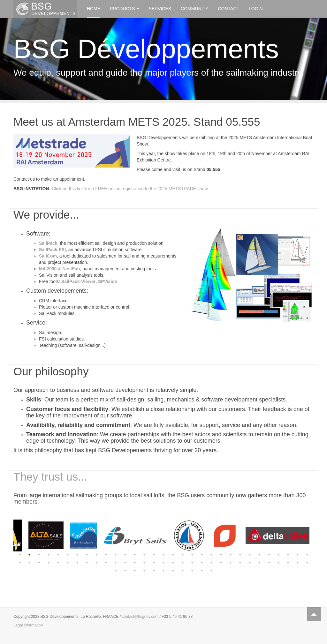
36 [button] (58, 563)
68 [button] (163, 571)
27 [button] (269, 555)
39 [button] (87, 563)
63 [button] (116, 571)
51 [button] (202, 563)
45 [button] (144, 563)
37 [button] (68, 563)
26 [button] (259, 555)
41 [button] (106, 563)
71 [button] (192, 571)
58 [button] (269, 563)
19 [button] (192, 555)
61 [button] (298, 563)
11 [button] (116, 555)
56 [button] (250, 563)
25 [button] (250, 555)
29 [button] (288, 555)
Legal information (28, 625)
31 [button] (307, 555)
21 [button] (211, 555)
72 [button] (202, 571)
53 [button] (221, 563)
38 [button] (77, 563)
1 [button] (20, 555)
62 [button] (307, 563)
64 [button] (125, 571)
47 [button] (163, 563)
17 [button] (173, 555)
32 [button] (20, 563)
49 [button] (183, 563)
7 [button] (77, 555)
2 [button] (29, 555)
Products (125, 9)
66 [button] (144, 571)
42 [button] (116, 563)
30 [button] (298, 555)
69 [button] (173, 571)
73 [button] (211, 571)
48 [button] (173, 563)
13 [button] (135, 555)
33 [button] (29, 563)
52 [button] (211, 563)
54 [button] (231, 563)
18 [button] (183, 555)
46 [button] (154, 563)
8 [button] (87, 555)
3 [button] (39, 555)
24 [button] (240, 555)
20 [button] (202, 555)
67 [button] (154, 571)
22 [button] (221, 555)
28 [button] (278, 555)
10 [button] (106, 555)
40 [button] (96, 563)
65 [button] (135, 571)
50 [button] (192, 563)
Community (194, 9)
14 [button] (144, 555)
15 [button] (154, 555)
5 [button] (58, 555)
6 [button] (68, 555)
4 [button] (49, 555)
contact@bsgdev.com (140, 617)
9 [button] (96, 555)
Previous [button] (9, 535)
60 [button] (288, 563)
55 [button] (240, 563)
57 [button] (259, 563)
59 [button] (278, 563)
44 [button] (135, 563)
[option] (33, 535)
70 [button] (183, 571)
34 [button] (39, 563)
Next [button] (318, 535)
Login (256, 9)
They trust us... (50, 477)
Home (94, 9)
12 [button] (125, 555)
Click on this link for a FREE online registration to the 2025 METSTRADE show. (130, 189)
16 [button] (163, 555)
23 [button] (231, 555)
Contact (228, 9)
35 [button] (49, 563)
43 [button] (125, 563)
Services (160, 9)
